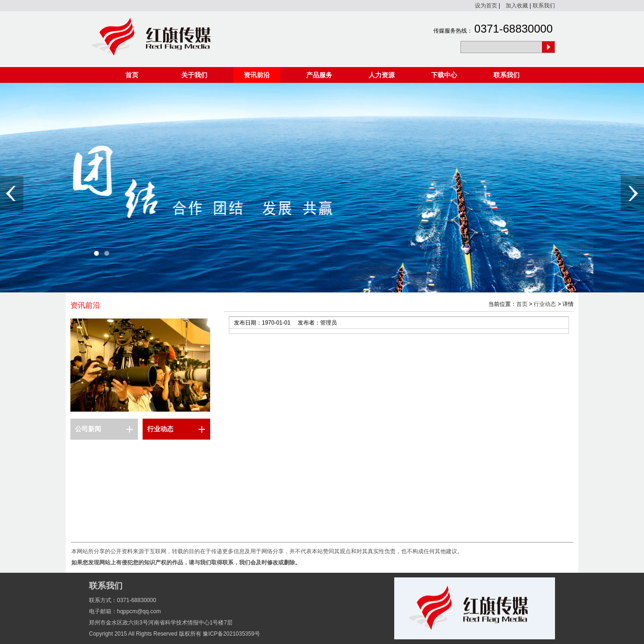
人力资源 (382, 75)
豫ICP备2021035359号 (231, 634)
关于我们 (194, 75)
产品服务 (319, 75)
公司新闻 (88, 429)
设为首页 (486, 6)
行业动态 (160, 429)
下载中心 (444, 75)
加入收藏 (517, 6)
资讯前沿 (257, 75)
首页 (132, 75)
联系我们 (544, 6)
